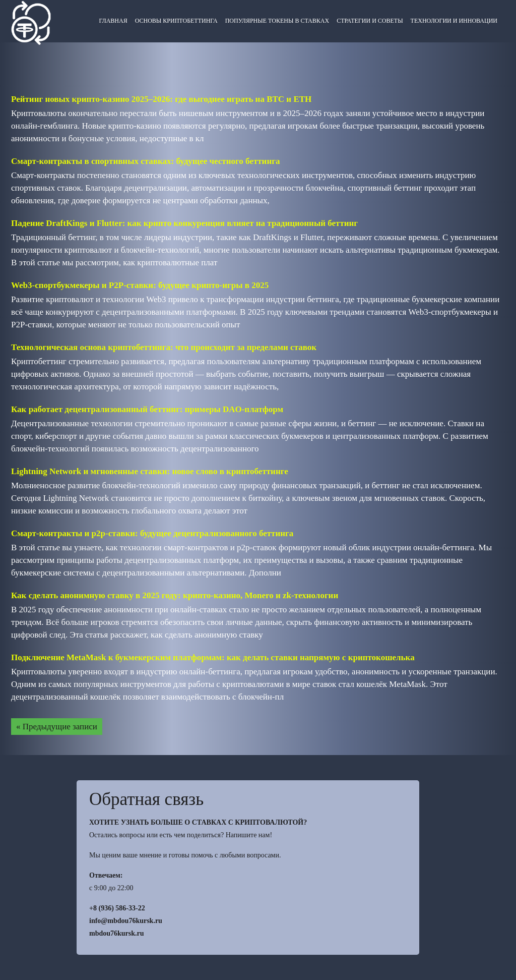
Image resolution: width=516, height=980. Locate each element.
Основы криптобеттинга (176, 21)
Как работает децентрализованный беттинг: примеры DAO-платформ (147, 409)
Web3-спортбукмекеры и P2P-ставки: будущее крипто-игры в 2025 (140, 285)
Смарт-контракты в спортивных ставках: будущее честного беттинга (145, 161)
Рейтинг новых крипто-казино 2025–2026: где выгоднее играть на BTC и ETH (161, 99)
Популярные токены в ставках (277, 21)
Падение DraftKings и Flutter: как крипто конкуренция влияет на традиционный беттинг (184, 223)
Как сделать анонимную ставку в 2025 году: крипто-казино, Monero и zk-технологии (175, 595)
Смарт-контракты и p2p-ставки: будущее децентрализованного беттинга (152, 533)
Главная (113, 21)
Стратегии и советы (370, 21)
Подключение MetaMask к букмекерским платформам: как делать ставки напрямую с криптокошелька (213, 657)
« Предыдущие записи (57, 727)
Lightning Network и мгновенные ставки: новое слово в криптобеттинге (150, 471)
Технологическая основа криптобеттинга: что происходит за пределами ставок (164, 347)
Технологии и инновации (454, 21)
